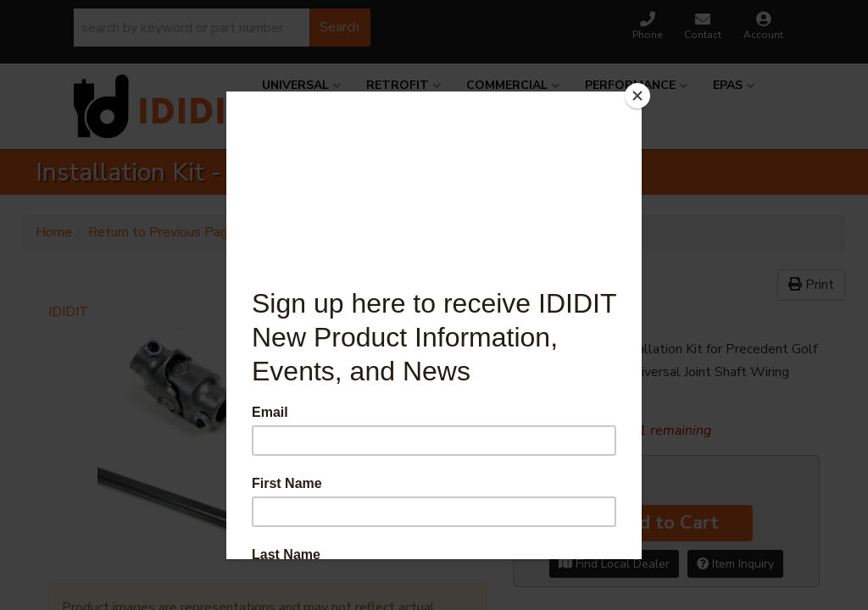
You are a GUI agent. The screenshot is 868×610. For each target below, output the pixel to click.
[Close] (637, 96)
